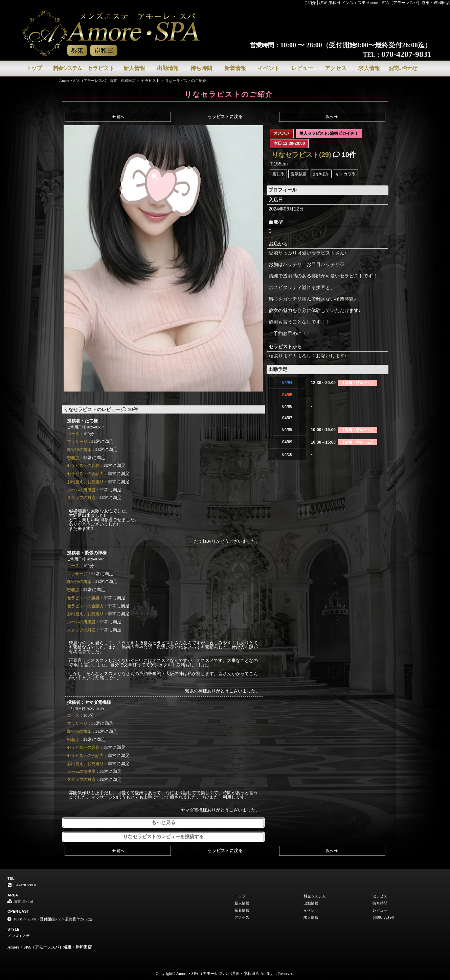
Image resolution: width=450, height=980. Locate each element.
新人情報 (134, 68)
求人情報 (369, 68)
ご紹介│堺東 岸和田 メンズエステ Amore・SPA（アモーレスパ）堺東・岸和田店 (377, 3)
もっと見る (163, 822)
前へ (118, 117)
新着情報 (235, 68)
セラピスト (101, 68)
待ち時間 (201, 68)
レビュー (302, 68)
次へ (332, 117)
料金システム (67, 68)
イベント (269, 68)
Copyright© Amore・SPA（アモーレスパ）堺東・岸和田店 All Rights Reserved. (225, 974)
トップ (34, 68)
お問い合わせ (403, 68)
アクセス (336, 68)
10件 (344, 155)
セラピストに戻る (225, 117)
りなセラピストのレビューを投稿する (163, 837)
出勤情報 (168, 68)
